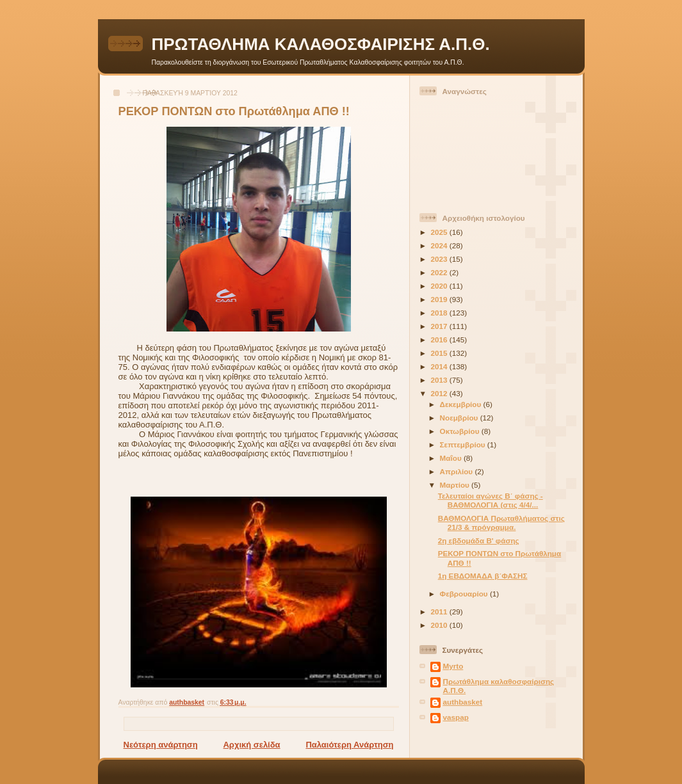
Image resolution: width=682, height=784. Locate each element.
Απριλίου (458, 471)
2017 (440, 326)
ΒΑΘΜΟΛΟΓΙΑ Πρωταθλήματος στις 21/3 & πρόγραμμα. (501, 523)
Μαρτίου (456, 485)
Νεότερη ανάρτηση (161, 745)
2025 (440, 232)
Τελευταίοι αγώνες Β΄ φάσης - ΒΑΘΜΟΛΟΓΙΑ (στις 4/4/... (491, 500)
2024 (440, 245)
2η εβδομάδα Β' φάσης (479, 540)
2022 (440, 272)
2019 (440, 299)
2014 (440, 366)
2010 (440, 625)
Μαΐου (452, 458)
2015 (440, 353)
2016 (440, 340)
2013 (440, 380)
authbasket (463, 702)
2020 (440, 286)
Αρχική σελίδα (251, 745)
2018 (440, 313)
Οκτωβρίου (461, 431)
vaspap (456, 717)
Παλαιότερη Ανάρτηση (349, 745)
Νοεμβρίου (460, 418)
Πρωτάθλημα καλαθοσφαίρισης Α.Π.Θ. (499, 686)
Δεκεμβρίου (462, 404)
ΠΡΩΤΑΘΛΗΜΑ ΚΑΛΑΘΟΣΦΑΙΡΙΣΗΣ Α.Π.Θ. (321, 44)
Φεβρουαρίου (465, 594)
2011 (440, 612)
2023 (440, 259)
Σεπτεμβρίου (464, 444)
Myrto (453, 666)
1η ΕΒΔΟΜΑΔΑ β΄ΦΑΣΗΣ (483, 576)
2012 (440, 393)
